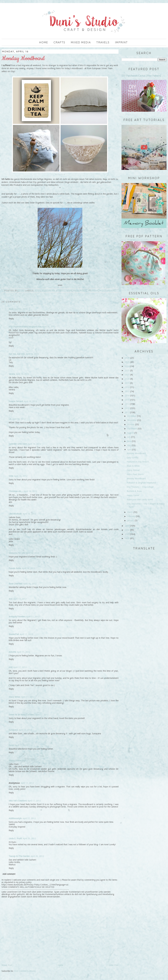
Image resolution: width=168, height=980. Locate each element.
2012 (127, 412)
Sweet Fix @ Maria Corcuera (22, 715)
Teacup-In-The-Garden (19, 856)
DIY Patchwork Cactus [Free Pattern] (141, 76)
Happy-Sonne (15, 761)
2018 (127, 387)
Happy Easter (133, 495)
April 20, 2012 (29, 838)
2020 (127, 379)
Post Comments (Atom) (25, 971)
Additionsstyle (15, 818)
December (132, 416)
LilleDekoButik (15, 514)
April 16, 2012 (21, 309)
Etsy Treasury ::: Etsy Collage (140, 487)
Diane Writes (14, 697)
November (132, 420)
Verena (12, 374)
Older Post (114, 965)
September (132, 429)
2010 (127, 530)
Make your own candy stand (140, 500)
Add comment (9, 874)
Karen (11, 745)
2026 (127, 358)
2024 (127, 366)
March (130, 512)
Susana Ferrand (16, 401)
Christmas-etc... (16, 491)
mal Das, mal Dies (17, 354)
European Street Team (57, 291)
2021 (127, 375)
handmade (80, 291)
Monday (93, 291)
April (129, 450)
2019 (127, 383)
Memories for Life (17, 553)
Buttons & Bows (134, 491)
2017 (127, 391)
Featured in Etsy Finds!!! (138, 462)
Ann (11, 599)
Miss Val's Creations (18, 801)
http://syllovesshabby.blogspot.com (25, 327)
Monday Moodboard (136, 453)
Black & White (133, 466)
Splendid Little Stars (18, 444)
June (129, 441)
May (129, 445)
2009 (127, 534)
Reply (11, 319)
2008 (127, 538)
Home (44, 42)
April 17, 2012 (20, 599)
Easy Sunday (133, 458)
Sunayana (13, 730)
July (129, 437)
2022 (127, 370)
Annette (12, 652)
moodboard (108, 291)
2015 (127, 400)
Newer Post (7, 965)
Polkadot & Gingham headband (141, 483)
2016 (127, 396)
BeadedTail (14, 634)
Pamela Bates (15, 568)
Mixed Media (81, 42)
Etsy (38, 291)
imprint (121, 42)
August (130, 433)
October (131, 424)
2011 (127, 526)
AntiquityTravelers (17, 617)
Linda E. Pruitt (15, 838)
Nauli (11, 309)
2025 (127, 362)
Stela (11, 476)
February (131, 516)
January (131, 521)
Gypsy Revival (133, 470)
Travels (103, 42)
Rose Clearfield (16, 584)
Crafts (59, 42)
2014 (127, 404)
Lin (18, 194)
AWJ (11, 667)
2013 (127, 408)
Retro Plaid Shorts (135, 474)
